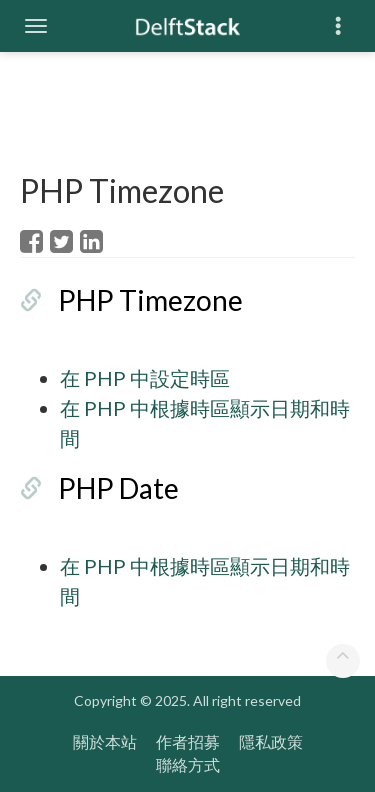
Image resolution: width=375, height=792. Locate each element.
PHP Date (118, 488)
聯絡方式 (188, 764)
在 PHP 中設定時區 (145, 378)
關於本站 (105, 741)
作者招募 (188, 741)
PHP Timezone (150, 300)
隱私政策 (271, 741)
